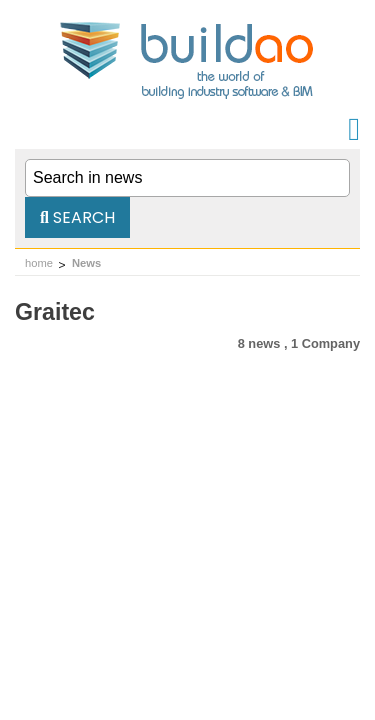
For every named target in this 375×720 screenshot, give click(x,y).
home (39, 263)
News (86, 263)
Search (77, 217)
